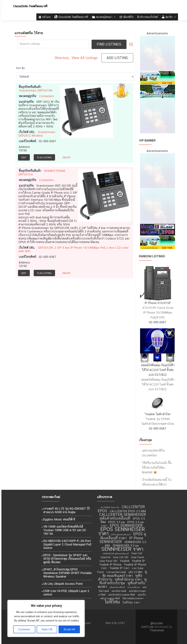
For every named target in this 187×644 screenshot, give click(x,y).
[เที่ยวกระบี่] (157, 91)
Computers (47, 96)
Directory (62, 58)
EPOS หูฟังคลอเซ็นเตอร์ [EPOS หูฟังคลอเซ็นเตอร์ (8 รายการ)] (121, 535)
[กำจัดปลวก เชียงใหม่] (157, 115)
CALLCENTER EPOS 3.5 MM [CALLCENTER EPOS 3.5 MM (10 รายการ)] (128, 511)
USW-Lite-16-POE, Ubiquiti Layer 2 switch (66, 593)
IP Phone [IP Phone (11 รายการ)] (136, 538)
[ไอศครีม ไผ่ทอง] (157, 53)
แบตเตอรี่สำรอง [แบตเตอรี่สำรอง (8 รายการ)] (134, 587)
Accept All (69, 629)
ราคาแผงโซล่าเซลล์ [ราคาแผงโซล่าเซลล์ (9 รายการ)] (116, 572)
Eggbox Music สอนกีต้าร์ (59, 519)
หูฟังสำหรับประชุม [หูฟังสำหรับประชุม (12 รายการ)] (123, 581)
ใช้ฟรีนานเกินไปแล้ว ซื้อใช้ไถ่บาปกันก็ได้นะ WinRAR (157, 468)
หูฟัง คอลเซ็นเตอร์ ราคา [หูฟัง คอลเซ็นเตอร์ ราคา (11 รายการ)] (125, 574)
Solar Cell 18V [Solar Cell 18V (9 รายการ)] (121, 557)
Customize (24, 629)
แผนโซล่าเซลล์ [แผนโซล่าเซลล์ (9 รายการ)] (119, 591)
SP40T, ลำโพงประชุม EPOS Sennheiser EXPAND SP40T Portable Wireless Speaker (67, 573)
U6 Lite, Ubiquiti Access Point (63, 584)
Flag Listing (44, 157)
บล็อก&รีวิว (127, 17)
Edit (24, 157)
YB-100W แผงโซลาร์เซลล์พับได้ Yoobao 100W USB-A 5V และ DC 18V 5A (65, 530)
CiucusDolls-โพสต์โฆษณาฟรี (30, 6)
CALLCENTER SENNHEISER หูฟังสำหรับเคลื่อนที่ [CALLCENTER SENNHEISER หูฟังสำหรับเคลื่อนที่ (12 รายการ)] (123, 516)
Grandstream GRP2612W (36, 90)
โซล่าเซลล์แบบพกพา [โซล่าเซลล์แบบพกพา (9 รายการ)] (133, 598)
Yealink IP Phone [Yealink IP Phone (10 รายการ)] (110, 565)
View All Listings (85, 58)
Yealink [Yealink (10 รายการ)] (125, 561)
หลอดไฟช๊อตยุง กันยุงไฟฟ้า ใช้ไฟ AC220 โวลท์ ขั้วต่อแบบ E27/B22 (158, 370)
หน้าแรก (44, 17)
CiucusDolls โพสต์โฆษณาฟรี (71, 17)
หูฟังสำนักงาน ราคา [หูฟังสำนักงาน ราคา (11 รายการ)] (128, 579)
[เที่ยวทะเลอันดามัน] (157, 77)
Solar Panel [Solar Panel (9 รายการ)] (137, 557)
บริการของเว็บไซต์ (148, 17)
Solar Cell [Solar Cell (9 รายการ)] (137, 553)
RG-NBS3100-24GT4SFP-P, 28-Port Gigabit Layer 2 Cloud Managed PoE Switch (67, 544)
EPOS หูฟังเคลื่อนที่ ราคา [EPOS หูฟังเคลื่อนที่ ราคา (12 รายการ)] (123, 536)
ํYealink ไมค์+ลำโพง (158, 414)
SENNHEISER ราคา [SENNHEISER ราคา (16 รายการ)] (122, 549)
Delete (67, 157)
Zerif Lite (148, 627)
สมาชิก (169, 17)
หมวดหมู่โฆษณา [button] (104, 17)
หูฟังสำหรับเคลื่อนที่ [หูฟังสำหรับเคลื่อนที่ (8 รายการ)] (117, 587)
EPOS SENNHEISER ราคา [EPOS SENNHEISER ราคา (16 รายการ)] (122, 531)
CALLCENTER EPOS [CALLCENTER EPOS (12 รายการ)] (121, 509)
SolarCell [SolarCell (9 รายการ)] (105, 557)
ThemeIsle (157, 630)
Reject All (47, 629)
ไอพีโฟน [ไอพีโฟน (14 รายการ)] (112, 602)
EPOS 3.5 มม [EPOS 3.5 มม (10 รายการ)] (117, 522)
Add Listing (117, 58)
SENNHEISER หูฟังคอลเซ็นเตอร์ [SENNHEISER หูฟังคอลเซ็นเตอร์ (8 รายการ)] (116, 554)
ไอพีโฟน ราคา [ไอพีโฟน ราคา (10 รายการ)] (131, 602)
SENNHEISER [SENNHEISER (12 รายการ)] (111, 542)
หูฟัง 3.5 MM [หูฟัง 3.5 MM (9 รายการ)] (135, 572)
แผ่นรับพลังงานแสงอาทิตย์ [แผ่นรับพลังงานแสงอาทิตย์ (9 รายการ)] (122, 595)
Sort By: (21, 68)
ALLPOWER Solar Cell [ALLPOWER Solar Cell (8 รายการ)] (110, 507)
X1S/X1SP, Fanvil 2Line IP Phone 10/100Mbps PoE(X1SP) (158, 312)
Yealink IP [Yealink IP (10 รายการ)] (138, 561)
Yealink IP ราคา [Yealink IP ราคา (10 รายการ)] (119, 568)
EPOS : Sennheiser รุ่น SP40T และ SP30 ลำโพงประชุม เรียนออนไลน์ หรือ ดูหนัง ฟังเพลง (67, 559)
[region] (46, 618)
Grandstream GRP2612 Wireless (37, 134)
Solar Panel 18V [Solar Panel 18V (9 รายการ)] (108, 561)
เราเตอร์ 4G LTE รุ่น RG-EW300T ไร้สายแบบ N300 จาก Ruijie (66, 510)
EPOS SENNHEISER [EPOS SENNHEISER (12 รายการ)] (126, 525)
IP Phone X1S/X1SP (158, 303)
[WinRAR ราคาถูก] (157, 229)
